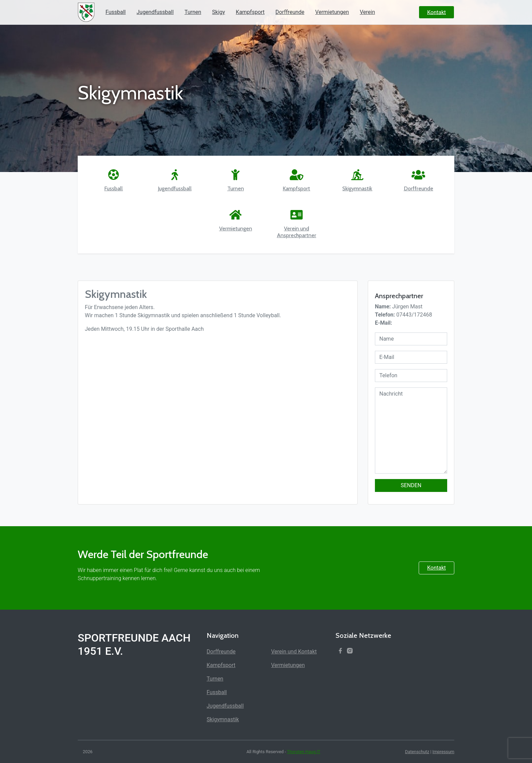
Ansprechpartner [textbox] (399, 296)
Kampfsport (250, 12)
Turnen (193, 12)
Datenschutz (417, 752)
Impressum (443, 752)
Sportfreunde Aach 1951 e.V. (134, 644)
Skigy (218, 12)
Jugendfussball (155, 12)
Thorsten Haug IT (304, 752)
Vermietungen (332, 12)
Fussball (116, 12)
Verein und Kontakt (294, 652)
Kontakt (436, 568)
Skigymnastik (223, 719)
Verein (367, 12)
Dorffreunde (290, 12)
